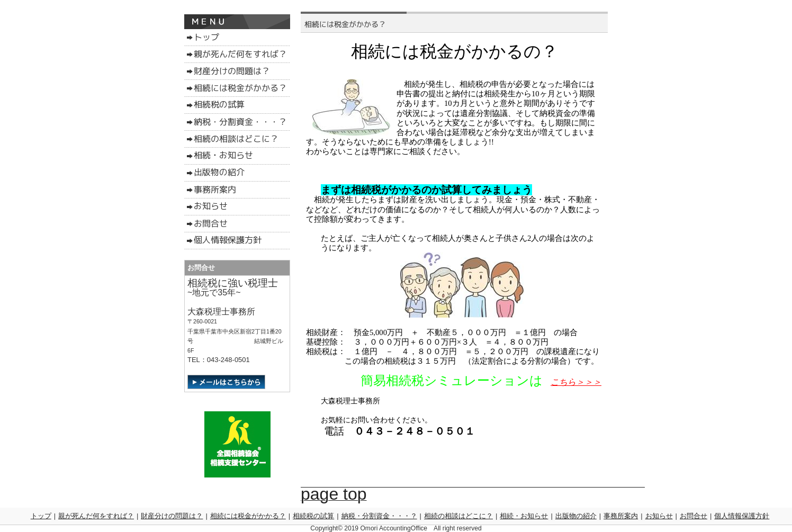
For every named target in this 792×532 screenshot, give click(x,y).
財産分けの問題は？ (172, 516)
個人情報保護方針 (742, 516)
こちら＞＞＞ (576, 382)
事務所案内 (621, 516)
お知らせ (659, 516)
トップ (41, 516)
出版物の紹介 (576, 516)
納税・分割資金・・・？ (379, 516)
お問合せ (694, 516)
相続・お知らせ (524, 516)
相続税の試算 (313, 516)
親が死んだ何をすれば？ (96, 516)
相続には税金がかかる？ (248, 516)
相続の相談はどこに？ (458, 516)
